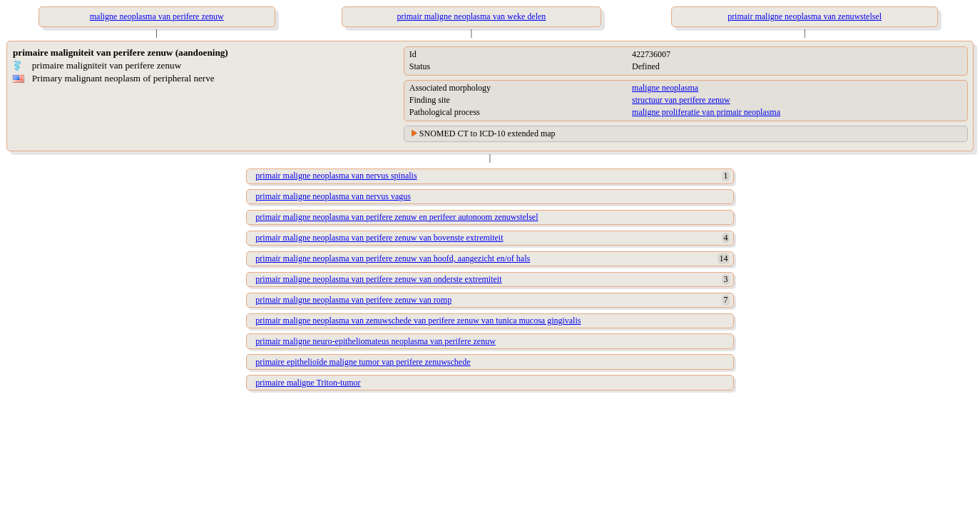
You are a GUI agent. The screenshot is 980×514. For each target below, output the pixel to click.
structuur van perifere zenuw (681, 100)
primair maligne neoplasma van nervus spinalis (336, 176)
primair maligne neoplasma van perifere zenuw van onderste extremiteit (378, 279)
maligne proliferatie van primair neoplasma (706, 112)
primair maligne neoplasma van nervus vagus (333, 196)
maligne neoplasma (665, 88)
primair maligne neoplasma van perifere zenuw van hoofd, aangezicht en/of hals (393, 258)
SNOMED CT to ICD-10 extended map (488, 133)
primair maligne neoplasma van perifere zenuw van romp (353, 300)
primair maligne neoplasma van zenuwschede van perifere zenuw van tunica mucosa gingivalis (418, 321)
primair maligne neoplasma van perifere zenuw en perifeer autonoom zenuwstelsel (397, 217)
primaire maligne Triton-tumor (308, 383)
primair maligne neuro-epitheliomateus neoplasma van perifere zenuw (376, 341)
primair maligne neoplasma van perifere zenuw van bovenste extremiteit (379, 238)
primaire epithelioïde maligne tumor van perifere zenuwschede (363, 362)
